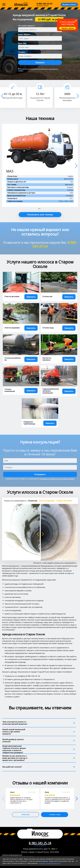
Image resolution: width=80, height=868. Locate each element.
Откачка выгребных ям (13, 359)
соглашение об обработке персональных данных (38, 70)
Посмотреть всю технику (40, 215)
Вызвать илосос (69, 5)
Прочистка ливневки (47, 359)
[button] (78, 96)
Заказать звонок (68, 28)
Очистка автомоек (12, 297)
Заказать (40, 63)
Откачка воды (48, 328)
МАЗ (10, 171)
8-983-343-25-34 (44, 4)
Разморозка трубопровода (29, 423)
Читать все (26, 815)
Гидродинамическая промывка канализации (51, 391)
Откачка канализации (10, 390)
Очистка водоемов (12, 328)
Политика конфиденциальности (50, 863)
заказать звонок (40, 846)
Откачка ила (47, 297)
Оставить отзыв (55, 815)
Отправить (40, 474)
